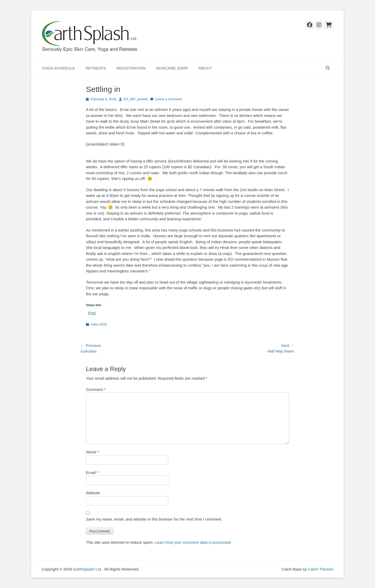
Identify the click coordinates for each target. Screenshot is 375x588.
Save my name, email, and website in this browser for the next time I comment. (154, 519)
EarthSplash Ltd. (88, 569)
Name (92, 452)
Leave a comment (169, 99)
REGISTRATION (131, 68)
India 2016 (99, 324)
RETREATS (96, 68)
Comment (96, 389)
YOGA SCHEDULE (58, 68)
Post (92, 313)
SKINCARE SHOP (172, 68)
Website (93, 493)
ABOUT (205, 68)
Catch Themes (321, 569)
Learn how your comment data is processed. (193, 542)
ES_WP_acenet (136, 99)
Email (92, 473)
